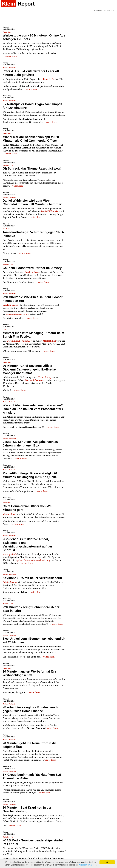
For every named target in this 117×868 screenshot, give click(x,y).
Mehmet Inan (49, 341)
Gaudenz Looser (10, 305)
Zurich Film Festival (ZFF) (20, 341)
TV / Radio (6, 229)
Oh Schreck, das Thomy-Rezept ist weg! (32, 168)
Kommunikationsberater (18, 314)
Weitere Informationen (88, 865)
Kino (4, 330)
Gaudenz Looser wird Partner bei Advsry (32, 268)
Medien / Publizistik (9, 68)
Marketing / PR (8, 165)
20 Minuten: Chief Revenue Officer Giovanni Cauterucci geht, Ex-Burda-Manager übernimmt (29, 369)
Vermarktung (7, 32)
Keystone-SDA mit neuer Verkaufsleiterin (32, 578)
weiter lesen (11, 56)
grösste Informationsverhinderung (34, 560)
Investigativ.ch (10, 554)
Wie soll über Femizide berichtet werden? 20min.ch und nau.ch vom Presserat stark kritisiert (33, 409)
